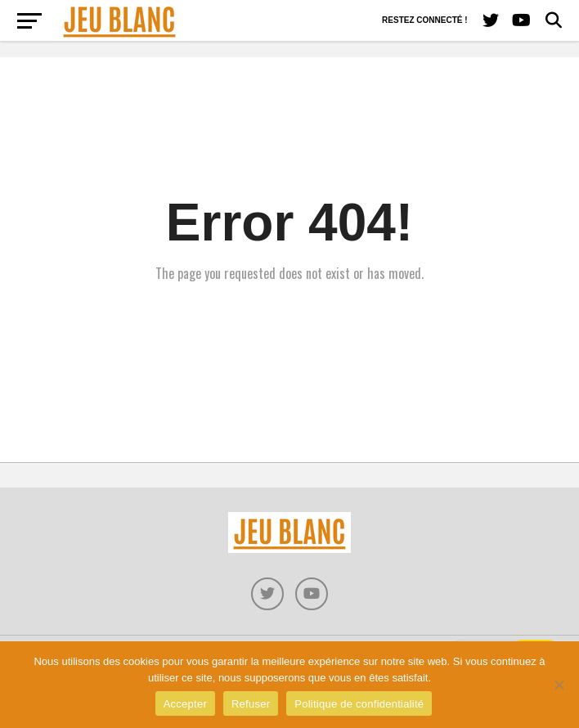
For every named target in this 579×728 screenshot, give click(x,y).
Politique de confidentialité (359, 704)
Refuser (251, 704)
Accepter (185, 704)
